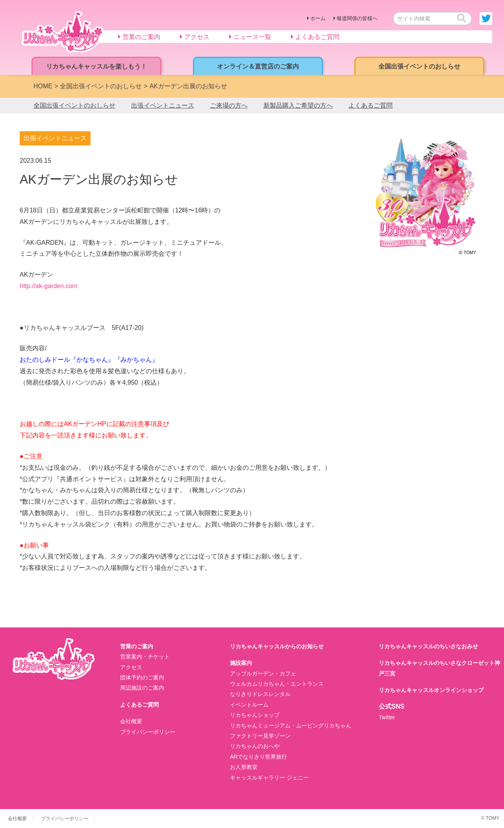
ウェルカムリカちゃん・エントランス (277, 684)
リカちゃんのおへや (255, 746)
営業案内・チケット (145, 657)
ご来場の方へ (229, 105)
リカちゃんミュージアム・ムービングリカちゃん (291, 726)
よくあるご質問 (371, 105)
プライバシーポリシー (148, 732)
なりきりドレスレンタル (260, 694)
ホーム (318, 18)
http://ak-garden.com (49, 286)
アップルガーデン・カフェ (263, 674)
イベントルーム (249, 705)
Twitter (387, 717)
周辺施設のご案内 (142, 688)
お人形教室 (244, 767)
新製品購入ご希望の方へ (298, 105)
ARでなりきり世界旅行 (258, 757)
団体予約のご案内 (142, 677)
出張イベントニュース (163, 105)
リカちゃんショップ (255, 715)
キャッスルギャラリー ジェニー (269, 778)
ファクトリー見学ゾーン (260, 736)
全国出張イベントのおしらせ (74, 105)
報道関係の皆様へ (357, 18)
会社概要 (131, 721)
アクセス (131, 667)
